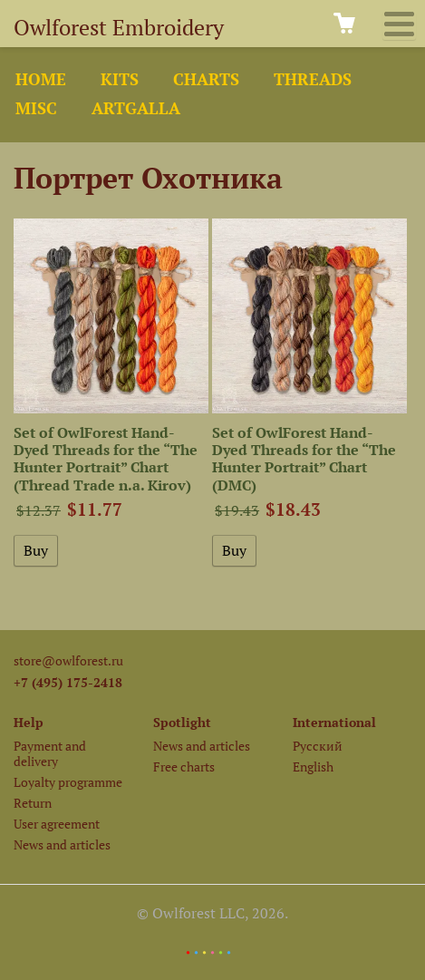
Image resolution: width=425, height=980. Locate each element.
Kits (120, 79)
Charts (206, 79)
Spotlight (182, 722)
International (334, 722)
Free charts (184, 767)
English (313, 767)
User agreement (57, 824)
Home (41, 79)
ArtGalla (136, 108)
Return (33, 803)
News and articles (62, 844)
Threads (313, 79)
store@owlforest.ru (68, 660)
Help (29, 722)
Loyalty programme (68, 782)
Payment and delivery (50, 753)
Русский (318, 746)
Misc (36, 108)
